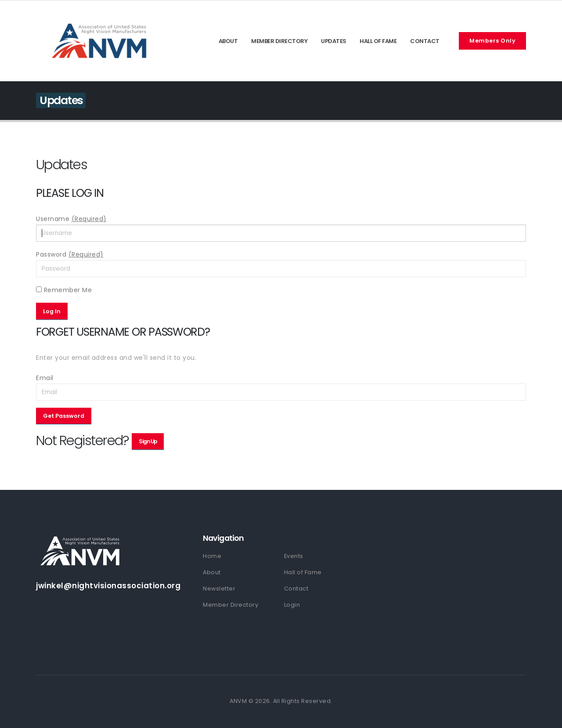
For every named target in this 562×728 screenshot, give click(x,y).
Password (70, 254)
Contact (425, 41)
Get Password (64, 416)
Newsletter (219, 589)
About (228, 41)
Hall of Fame (378, 41)
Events (294, 556)
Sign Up (148, 441)
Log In (52, 311)
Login (292, 605)
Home (212, 556)
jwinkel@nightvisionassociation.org (108, 586)
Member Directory (279, 41)
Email (45, 378)
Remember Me (64, 290)
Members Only (492, 41)
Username (71, 219)
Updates (334, 41)
